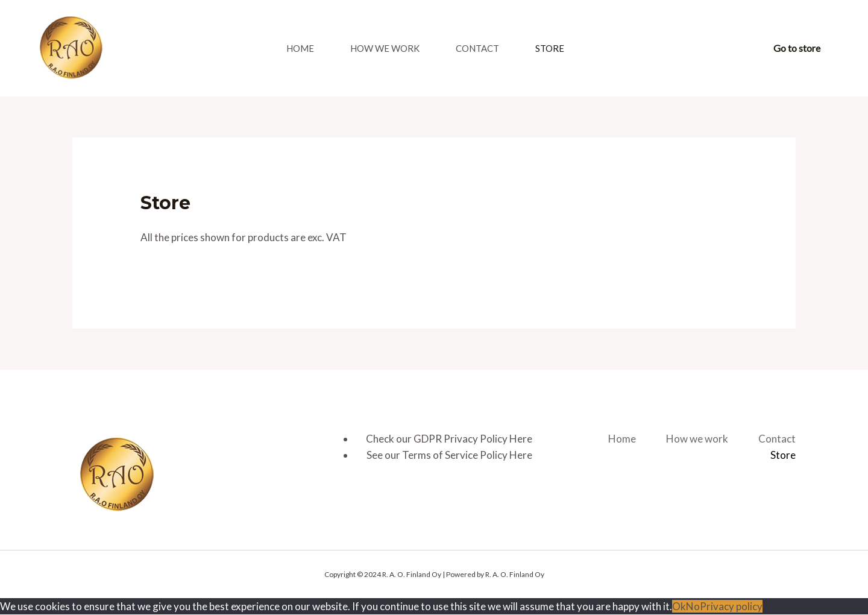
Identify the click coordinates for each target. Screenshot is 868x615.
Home (300, 48)
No (693, 606)
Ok (679, 606)
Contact (477, 48)
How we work (385, 48)
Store (550, 48)
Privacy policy (731, 606)
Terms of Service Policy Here (467, 455)
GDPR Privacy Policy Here (473, 439)
